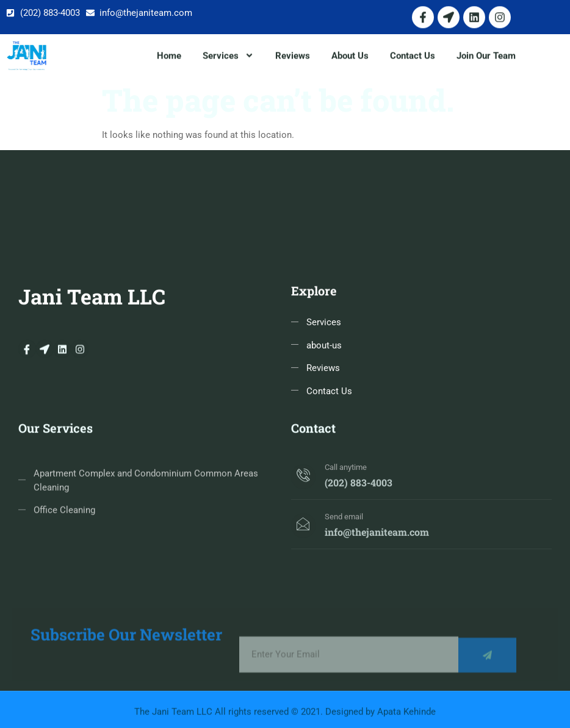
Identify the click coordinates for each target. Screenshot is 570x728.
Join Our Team (486, 57)
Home (169, 57)
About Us (350, 57)
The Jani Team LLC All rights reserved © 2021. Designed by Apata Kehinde (285, 715)
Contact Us (413, 57)
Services (228, 57)
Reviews (293, 57)
